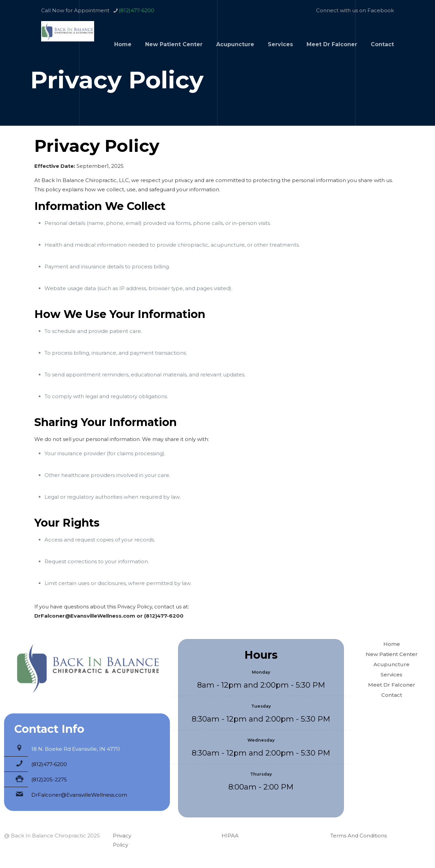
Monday (261, 672)
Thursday (261, 774)
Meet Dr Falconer (392, 685)
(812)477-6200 (49, 764)
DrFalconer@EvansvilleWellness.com (79, 795)
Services (391, 675)
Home (392, 644)
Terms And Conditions (359, 836)
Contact (392, 695)
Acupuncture (391, 664)
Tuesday (261, 706)
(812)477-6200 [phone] (136, 10)
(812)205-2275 (49, 780)
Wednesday (261, 740)
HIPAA (230, 836)
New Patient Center (392, 654)
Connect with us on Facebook (355, 10)
